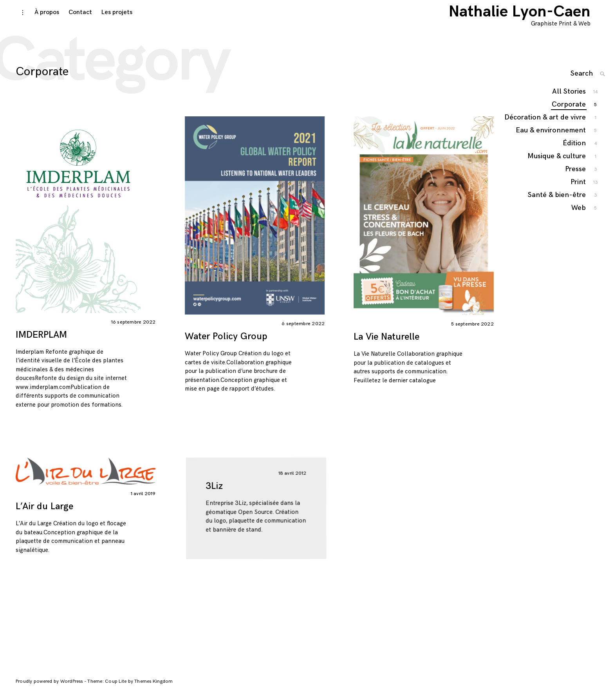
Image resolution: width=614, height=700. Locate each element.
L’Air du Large (46, 511)
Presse (576, 199)
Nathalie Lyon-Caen (527, 20)
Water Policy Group (226, 341)
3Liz (207, 491)
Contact (74, 20)
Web (579, 238)
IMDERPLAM (41, 340)
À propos (40, 20)
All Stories (569, 100)
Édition (575, 173)
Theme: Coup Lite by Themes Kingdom (130, 686)
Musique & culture (557, 186)
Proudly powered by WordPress (50, 686)
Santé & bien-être (557, 225)
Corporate (569, 113)
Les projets (110, 20)
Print (579, 212)
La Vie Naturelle (386, 342)
